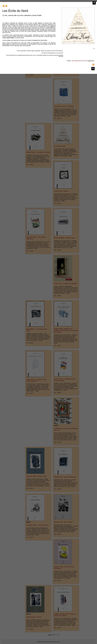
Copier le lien (91, 61)
